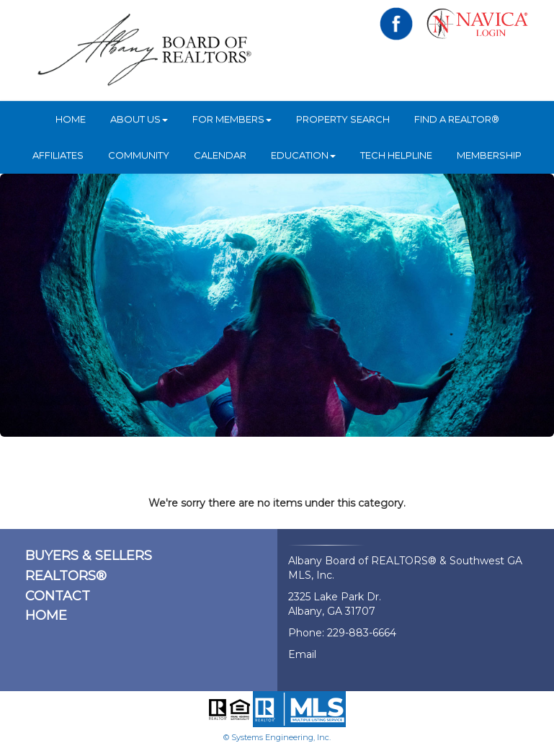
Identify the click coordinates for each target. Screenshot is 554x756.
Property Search (343, 119)
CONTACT (58, 596)
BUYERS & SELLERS (89, 556)
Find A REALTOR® (457, 119)
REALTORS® (66, 576)
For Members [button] (232, 119)
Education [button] (303, 155)
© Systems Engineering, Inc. (277, 737)
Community (139, 155)
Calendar (220, 155)
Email (302, 654)
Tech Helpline (396, 155)
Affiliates (58, 155)
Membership (489, 155)
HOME (71, 119)
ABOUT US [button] (139, 119)
